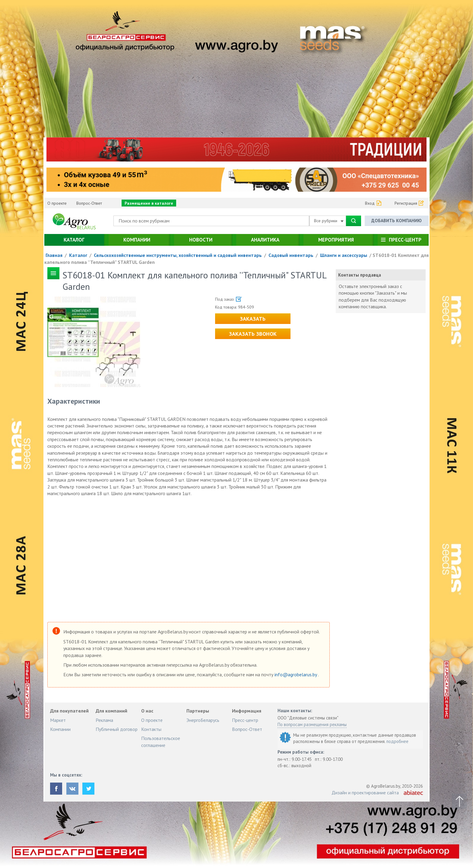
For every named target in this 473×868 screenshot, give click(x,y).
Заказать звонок (253, 334)
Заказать (253, 319)
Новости (201, 240)
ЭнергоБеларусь (203, 720)
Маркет (58, 720)
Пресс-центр (405, 240)
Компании (137, 240)
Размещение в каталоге (149, 203)
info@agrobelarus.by (296, 674)
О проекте (57, 203)
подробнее (397, 741)
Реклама (104, 720)
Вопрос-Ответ (89, 203)
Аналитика (265, 240)
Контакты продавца (360, 275)
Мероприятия (336, 240)
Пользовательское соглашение (161, 741)
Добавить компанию (397, 221)
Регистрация (406, 203)
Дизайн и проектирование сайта (365, 793)
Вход (370, 203)
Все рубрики (329, 221)
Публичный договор (117, 729)
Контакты (151, 729)
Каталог (74, 240)
